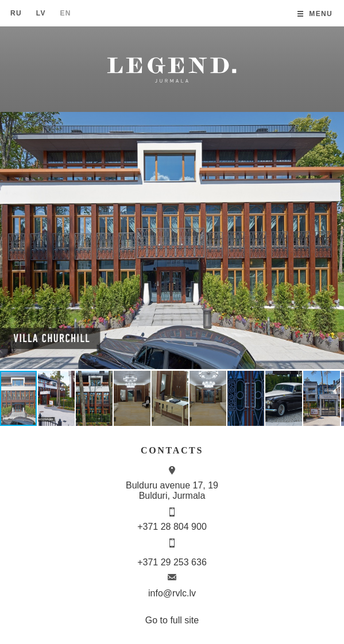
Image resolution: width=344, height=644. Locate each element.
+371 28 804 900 (172, 527)
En (65, 13)
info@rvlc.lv (172, 593)
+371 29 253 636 (172, 562)
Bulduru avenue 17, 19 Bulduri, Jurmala (172, 490)
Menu (321, 14)
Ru (16, 13)
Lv (41, 13)
